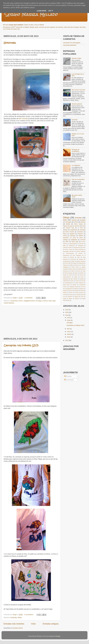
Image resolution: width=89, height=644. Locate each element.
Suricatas (75, 120)
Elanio (65, 234)
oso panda (77, 295)
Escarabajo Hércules (68, 251)
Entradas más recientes (14, 624)
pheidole (70, 297)
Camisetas (14, 617)
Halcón (73, 261)
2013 (67, 315)
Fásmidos (73, 236)
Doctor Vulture (69, 249)
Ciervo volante (78, 224)
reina (82, 297)
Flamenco (80, 234)
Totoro (72, 281)
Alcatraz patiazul (77, 104)
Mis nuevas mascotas (78, 90)
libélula (65, 293)
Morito (79, 271)
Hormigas (10, 43)
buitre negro (66, 285)
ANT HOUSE (23, 119)
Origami (65, 230)
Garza (84, 226)
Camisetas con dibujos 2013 (21, 345)
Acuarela (83, 220)
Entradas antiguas (51, 624)
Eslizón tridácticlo (81, 251)
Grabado (81, 259)
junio (69, 318)
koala (82, 291)
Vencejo (83, 281)
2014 (67, 312)
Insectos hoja (70, 228)
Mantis (68, 224)
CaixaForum (72, 245)
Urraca (78, 281)
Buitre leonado (70, 232)
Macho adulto (73, 269)
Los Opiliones (76, 165)
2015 (67, 310)
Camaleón (81, 245)
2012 (67, 340)
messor (71, 293)
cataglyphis (74, 240)
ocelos (71, 295)
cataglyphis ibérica (29, 301)
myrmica (65, 295)
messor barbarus (9, 303)
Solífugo (65, 240)
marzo (69, 332)
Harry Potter (68, 263)
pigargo (76, 297)
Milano (73, 271)
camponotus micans (17, 301)
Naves (76, 273)
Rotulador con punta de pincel (73, 238)
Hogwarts (81, 263)
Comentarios (69, 380)
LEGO (76, 222)
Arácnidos (83, 230)
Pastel (65, 275)
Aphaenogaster (73, 244)
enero (69, 337)
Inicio (33, 624)
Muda (84, 271)
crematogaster (68, 289)
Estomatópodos (70, 253)
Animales (78, 218)
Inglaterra (66, 265)
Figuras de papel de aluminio (71, 226)
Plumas (82, 275)
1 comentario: (29, 298)
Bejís (64, 245)
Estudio (81, 253)
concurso (83, 287)
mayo (69, 320)
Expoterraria (66, 255)
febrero (69, 334)
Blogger (58, 636)
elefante (65, 291)
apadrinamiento (69, 283)
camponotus (74, 230)
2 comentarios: (29, 615)
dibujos (82, 289)
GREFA (81, 236)
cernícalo (83, 240)
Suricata (82, 279)
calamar (74, 285)
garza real (72, 291)
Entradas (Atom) (18, 628)
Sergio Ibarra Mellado (31, 14)
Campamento (77, 247)
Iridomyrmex (78, 265)
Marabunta (81, 269)
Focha (65, 236)
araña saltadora (79, 283)
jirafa (78, 291)
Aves (65, 220)
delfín (67, 242)
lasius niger (52, 301)
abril (68, 329)
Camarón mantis (67, 247)
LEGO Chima (75, 267)
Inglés (71, 265)
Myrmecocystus (69, 273)
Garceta (72, 257)
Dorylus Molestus (79, 249)
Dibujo (20, 617)
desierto (76, 289)
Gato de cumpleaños (78, 179)
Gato (78, 257)
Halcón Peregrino (81, 261)
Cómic (84, 247)
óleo (68, 300)
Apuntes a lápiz (76, 58)
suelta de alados (68, 298)
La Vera (80, 228)
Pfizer (76, 275)
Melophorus (66, 271)
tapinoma (77, 298)
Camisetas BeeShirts (70, 45)
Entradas (68, 376)
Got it (51, 11)
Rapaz (76, 277)
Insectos (45, 301)
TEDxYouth (66, 281)
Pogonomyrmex (67, 277)
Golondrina (73, 259)
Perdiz (70, 275)
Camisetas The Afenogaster (72, 43)
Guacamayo (66, 261)
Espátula (72, 234)
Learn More (41, 11)
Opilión (82, 273)
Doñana (83, 222)
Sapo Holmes (74, 279)
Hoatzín (75, 263)
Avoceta (81, 244)
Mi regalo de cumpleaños (75, 150)
